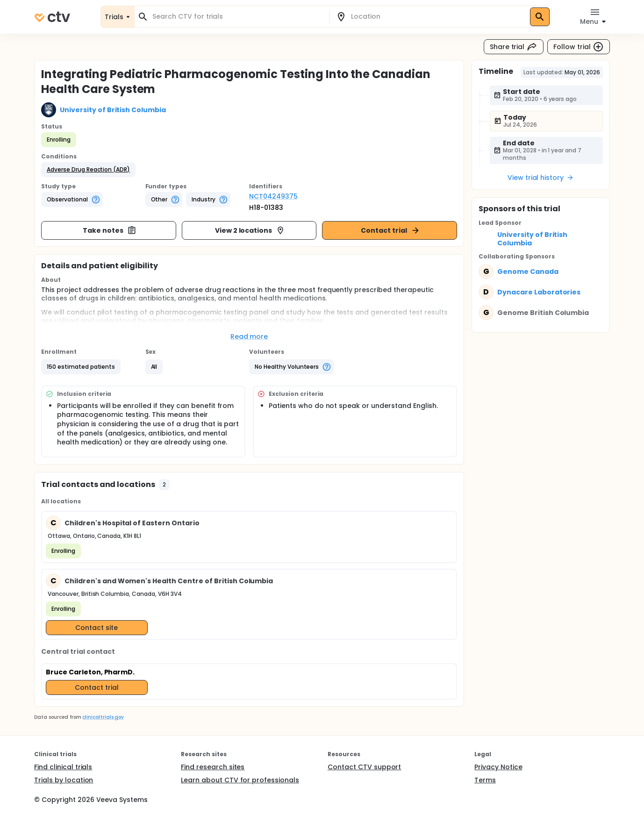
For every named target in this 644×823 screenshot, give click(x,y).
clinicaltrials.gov (103, 717)
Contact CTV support (364, 767)
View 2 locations (250, 230)
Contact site (97, 628)
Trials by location (64, 780)
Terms (485, 780)
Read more (249, 336)
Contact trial (390, 230)
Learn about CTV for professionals (240, 780)
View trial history (541, 178)
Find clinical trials (63, 767)
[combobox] (237, 17)
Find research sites (213, 767)
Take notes (110, 230)
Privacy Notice (498, 767)
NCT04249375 (273, 196)
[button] (88, 170)
